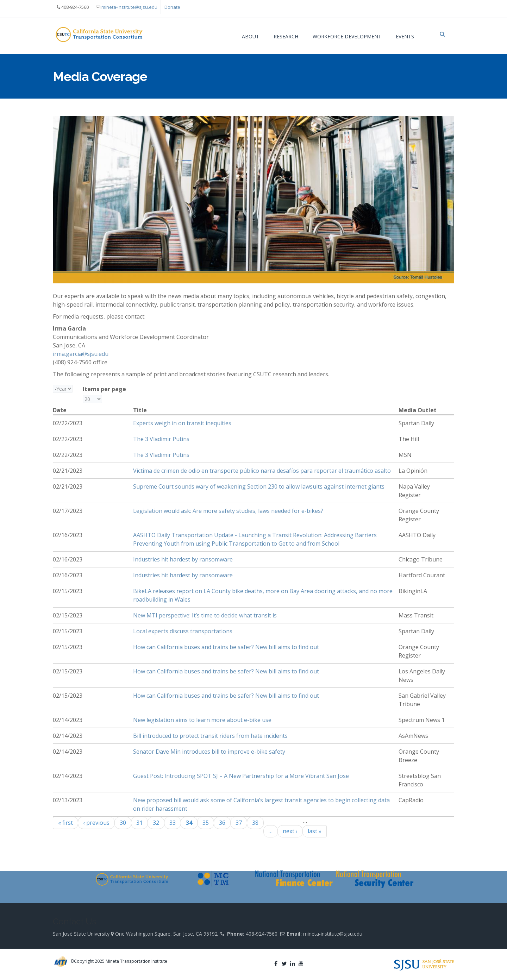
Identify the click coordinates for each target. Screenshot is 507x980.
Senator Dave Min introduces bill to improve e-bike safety (209, 755)
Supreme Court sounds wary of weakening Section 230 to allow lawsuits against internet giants (259, 490)
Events (405, 36)
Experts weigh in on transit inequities (182, 427)
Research (286, 36)
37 (239, 826)
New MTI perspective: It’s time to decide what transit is (205, 619)
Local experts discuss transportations (183, 635)
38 (255, 826)
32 (156, 826)
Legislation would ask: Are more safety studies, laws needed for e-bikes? (228, 514)
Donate (172, 7)
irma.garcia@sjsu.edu (81, 357)
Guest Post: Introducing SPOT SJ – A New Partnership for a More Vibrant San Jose (241, 779)
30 (123, 826)
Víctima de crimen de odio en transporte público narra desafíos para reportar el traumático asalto (262, 474)
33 (173, 826)
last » (315, 835)
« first (65, 826)
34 (189, 826)
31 (139, 826)
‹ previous (96, 826)
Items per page (104, 392)
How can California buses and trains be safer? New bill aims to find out (226, 651)
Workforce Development (347, 36)
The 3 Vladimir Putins (161, 442)
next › (290, 835)
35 (206, 826)
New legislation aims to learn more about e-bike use (202, 723)
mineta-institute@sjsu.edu (129, 7)
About (251, 36)
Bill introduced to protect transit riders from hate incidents (210, 739)
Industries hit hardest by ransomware (183, 563)
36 (222, 826)
